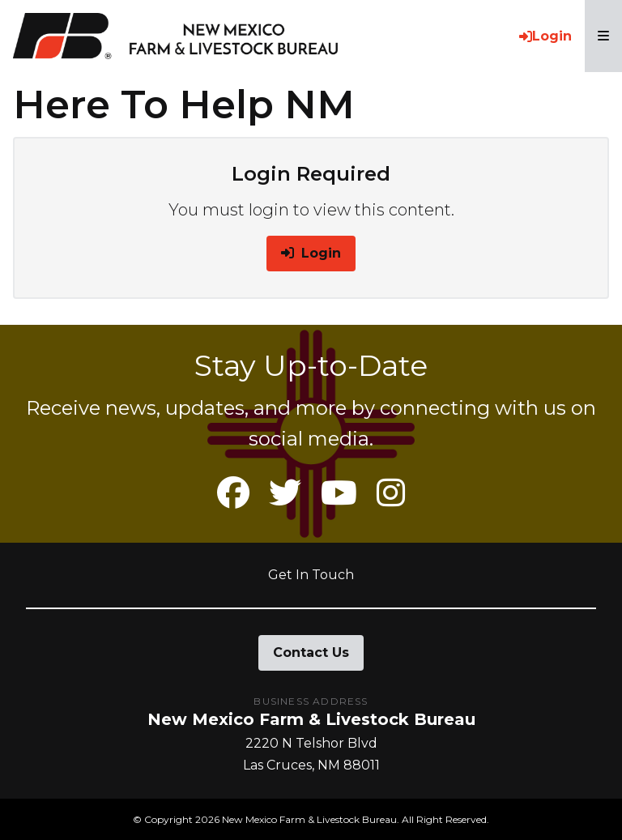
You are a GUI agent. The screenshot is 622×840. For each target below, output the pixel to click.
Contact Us (311, 652)
